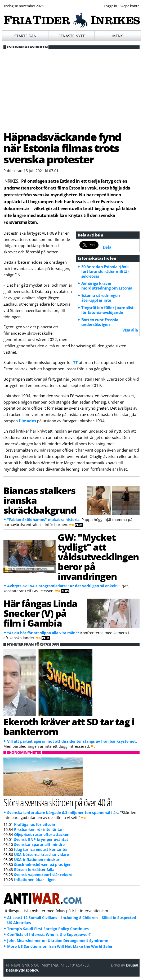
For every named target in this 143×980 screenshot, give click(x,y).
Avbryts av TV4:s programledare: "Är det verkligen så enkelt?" (64, 586)
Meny (118, 36)
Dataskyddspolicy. (23, 970)
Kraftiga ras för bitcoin (35, 824)
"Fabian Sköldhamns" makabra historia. (44, 520)
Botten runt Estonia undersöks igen (100, 322)
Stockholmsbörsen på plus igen (43, 865)
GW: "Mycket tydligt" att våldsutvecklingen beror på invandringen (98, 557)
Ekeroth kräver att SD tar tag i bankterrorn (69, 726)
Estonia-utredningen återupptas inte (101, 298)
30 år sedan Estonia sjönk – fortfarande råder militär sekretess (106, 271)
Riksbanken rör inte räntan (39, 829)
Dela (107, 247)
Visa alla (130, 330)
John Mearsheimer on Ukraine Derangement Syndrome (58, 941)
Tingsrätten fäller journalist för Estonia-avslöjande (108, 310)
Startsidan (25, 36)
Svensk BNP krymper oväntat (41, 839)
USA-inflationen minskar (37, 860)
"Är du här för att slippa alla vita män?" (43, 633)
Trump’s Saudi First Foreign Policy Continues (48, 929)
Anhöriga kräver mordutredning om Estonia (107, 286)
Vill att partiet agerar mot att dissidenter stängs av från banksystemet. (72, 741)
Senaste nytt (72, 36)
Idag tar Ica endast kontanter (41, 849)
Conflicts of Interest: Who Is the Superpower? (49, 934)
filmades (27, 421)
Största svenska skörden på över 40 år (58, 802)
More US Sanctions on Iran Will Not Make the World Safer (60, 946)
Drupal (132, 965)
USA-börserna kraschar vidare (41, 854)
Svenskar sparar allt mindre (39, 844)
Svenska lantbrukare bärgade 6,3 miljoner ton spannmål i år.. (63, 813)
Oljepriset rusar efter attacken (42, 834)
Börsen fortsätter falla (34, 870)
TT (75, 362)
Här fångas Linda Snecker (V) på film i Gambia (40, 613)
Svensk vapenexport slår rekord (43, 875)
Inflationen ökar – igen (35, 880)
